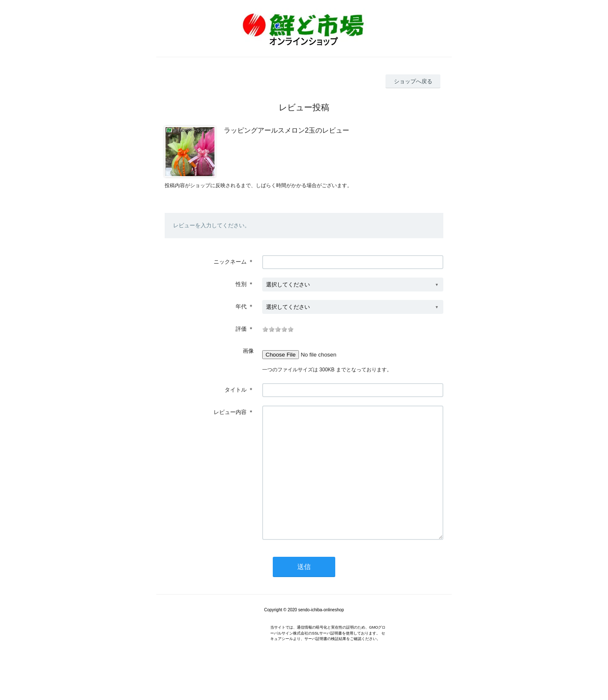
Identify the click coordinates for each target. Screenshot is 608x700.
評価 (241, 329)
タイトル (236, 390)
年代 (241, 306)
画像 (248, 351)
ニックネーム (230, 262)
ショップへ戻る (413, 81)
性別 (241, 284)
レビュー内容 (230, 412)
